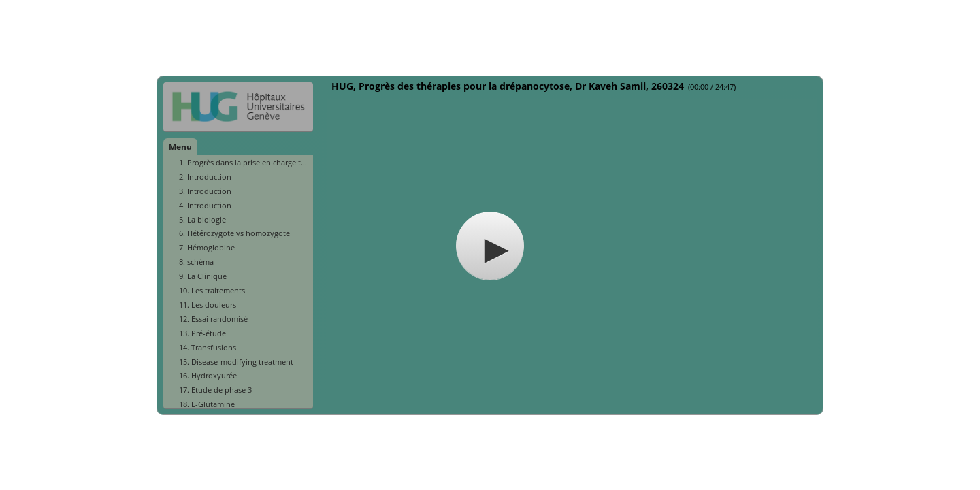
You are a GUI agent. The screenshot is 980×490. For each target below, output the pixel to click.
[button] (490, 246)
